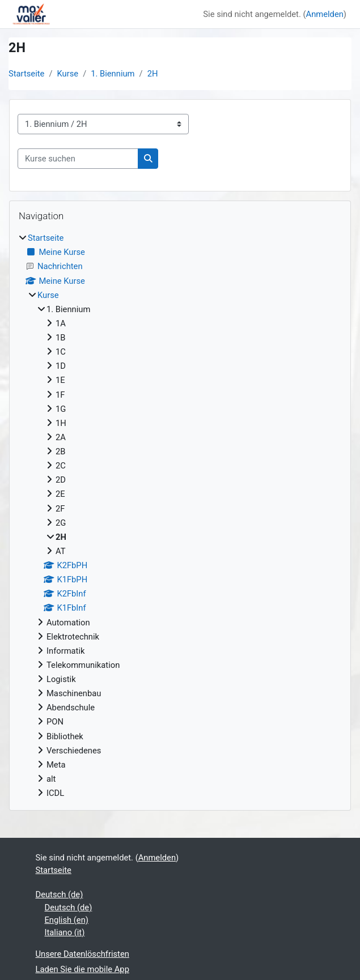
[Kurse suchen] (78, 159)
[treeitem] (180, 515)
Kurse (68, 74)
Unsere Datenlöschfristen (82, 954)
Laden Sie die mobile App (82, 969)
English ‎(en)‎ (67, 920)
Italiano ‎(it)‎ (65, 932)
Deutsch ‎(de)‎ (60, 894)
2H (153, 74)
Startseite (26, 74)
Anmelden (325, 14)
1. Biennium (113, 74)
